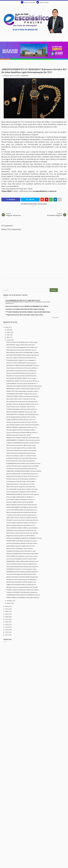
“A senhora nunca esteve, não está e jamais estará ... (22, 515)
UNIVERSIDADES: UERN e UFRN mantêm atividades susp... (23, 561)
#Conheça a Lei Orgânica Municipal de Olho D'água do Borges (25, 309)
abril (8, 337)
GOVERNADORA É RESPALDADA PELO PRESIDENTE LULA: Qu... (24, 595)
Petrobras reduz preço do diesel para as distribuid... (21, 479)
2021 (7, 609)
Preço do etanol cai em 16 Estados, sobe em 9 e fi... (21, 407)
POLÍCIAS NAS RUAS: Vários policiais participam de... (21, 461)
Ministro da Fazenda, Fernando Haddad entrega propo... (23, 577)
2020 (7, 611)
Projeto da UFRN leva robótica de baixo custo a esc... (21, 420)
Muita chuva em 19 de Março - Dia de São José (20, 548)
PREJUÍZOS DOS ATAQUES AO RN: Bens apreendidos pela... (23, 438)
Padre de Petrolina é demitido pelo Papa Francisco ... (21, 453)
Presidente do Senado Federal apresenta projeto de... (22, 469)
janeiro (9, 603)
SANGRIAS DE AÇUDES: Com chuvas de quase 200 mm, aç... (23, 381)
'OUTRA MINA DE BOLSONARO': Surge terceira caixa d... (22, 394)
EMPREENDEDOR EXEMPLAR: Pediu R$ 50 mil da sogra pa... (23, 494)
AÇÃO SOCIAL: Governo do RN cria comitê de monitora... (22, 518)
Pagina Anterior (14, 215)
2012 (7, 632)
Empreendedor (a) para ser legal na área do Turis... (21, 546)
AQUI (9, 191)
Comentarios (25, 75)
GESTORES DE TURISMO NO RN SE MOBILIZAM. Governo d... (23, 365)
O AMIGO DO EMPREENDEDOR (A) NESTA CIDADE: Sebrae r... (23, 443)
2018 (7, 617)
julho (8, 330)
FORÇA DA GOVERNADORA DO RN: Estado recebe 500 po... (23, 554)
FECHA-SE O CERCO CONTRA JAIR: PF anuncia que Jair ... (22, 363)
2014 (7, 627)
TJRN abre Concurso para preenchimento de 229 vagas (22, 587)
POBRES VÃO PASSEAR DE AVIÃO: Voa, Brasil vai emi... (22, 585)
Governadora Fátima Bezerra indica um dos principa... (22, 450)
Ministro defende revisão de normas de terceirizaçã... (22, 505)
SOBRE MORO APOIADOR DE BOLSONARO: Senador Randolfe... (24, 471)
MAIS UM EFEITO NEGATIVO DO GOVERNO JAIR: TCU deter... (23, 353)
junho (9, 332)
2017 (7, 619)
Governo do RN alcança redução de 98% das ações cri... (22, 432)
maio (8, 335)
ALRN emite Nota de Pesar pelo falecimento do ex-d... (22, 350)
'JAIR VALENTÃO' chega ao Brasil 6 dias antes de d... (21, 345)
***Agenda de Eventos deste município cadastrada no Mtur (24, 315)
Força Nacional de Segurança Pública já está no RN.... (21, 574)
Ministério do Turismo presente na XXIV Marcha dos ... (22, 376)
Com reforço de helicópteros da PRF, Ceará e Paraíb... (22, 559)
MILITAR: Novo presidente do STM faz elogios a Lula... (22, 582)
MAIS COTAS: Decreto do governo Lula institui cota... (21, 487)
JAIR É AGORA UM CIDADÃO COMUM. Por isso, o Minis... (22, 378)
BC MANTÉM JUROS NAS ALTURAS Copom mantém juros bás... (24, 463)
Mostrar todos (55, 317)
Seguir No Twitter (43, 2)
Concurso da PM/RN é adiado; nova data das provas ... (22, 510)
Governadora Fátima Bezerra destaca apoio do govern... (23, 567)
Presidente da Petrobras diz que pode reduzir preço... (22, 458)
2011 (7, 635)
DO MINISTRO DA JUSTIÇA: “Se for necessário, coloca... (22, 569)
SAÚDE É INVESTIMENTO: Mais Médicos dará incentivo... (22, 507)
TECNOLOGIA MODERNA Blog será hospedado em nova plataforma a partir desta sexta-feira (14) (28, 303)
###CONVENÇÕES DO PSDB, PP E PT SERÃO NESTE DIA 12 (23, 300)
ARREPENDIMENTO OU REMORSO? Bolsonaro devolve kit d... (23, 440)
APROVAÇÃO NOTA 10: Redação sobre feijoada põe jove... (23, 414)
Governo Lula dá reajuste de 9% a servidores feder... (22, 448)
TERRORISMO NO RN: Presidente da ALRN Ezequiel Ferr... (22, 572)
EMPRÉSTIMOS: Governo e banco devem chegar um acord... (23, 389)
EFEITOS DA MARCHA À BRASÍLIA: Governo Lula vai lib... (22, 412)
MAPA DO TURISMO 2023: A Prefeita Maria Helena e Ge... (22, 474)
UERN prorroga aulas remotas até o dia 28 (18, 435)
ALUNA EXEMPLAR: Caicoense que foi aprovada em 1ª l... (22, 383)
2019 (7, 614)
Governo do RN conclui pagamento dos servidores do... (22, 347)
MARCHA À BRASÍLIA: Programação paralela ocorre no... (22, 427)
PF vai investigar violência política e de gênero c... (20, 497)
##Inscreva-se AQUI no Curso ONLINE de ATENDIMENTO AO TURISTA (27, 306)
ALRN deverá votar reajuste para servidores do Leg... (22, 530)
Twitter (30, 200)
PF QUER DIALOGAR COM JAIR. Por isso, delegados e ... (22, 360)
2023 (7, 327)
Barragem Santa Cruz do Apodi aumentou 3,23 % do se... (22, 404)
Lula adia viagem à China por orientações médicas (21, 430)
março (9, 340)
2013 (7, 630)
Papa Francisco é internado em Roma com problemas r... (22, 368)
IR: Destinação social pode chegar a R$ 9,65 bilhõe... (21, 481)
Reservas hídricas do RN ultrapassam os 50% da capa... (22, 342)
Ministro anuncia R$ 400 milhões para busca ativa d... (22, 373)
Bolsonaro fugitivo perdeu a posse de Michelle (20, 502)
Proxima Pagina (55, 215)
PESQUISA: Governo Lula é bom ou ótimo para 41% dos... (23, 520)
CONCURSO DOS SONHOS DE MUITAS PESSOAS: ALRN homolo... (24, 386)
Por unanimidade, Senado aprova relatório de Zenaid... (22, 489)
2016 (7, 622)
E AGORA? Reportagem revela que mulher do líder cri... (22, 409)
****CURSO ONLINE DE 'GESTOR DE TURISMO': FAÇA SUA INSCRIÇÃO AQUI (28, 312)
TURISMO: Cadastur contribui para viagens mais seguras (23, 590)
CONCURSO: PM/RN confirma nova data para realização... (23, 396)
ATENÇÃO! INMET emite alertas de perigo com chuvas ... (22, 541)
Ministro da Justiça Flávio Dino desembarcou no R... (21, 525)
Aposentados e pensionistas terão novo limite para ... (22, 371)
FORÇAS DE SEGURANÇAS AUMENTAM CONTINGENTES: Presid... (24, 538)
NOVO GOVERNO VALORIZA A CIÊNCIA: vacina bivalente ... (23, 528)
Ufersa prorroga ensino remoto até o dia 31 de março (22, 422)
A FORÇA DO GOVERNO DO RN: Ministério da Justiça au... (22, 592)
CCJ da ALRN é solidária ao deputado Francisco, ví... (21, 499)
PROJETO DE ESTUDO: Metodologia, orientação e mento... (23, 391)
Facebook (11, 200)
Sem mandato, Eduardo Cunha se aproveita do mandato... (23, 425)
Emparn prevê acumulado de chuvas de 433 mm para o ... (23, 476)
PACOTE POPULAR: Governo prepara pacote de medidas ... (23, 466)
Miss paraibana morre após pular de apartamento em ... (22, 402)
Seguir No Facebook (28, 2)
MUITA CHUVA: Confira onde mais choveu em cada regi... (22, 533)
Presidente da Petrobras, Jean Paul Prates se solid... (21, 551)
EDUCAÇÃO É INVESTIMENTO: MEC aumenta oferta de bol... (23, 355)
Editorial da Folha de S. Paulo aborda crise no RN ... (21, 484)
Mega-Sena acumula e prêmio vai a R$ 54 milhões (21, 536)
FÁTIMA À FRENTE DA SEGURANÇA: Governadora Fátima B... (23, 597)
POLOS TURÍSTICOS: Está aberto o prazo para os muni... (22, 556)
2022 (7, 606)
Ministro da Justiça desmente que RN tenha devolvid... (22, 512)
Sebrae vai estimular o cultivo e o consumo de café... (21, 456)
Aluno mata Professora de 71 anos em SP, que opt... (21, 399)
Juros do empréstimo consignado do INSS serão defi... (22, 492)
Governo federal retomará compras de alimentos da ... (22, 564)
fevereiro (10, 601)
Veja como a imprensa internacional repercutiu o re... (22, 358)
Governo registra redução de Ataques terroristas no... (22, 523)
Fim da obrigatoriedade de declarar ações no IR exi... (21, 417)
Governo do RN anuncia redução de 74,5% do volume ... (22, 543)
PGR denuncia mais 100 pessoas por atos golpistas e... (22, 579)
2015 (7, 624)
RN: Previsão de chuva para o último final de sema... (21, 445)
